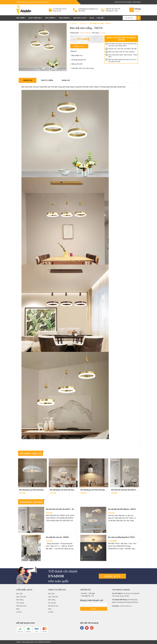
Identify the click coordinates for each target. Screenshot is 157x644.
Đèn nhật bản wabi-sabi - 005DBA (57, 537)
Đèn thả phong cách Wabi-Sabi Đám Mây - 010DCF (36, 490)
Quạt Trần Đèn (35, 18)
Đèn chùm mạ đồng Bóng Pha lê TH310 (121, 537)
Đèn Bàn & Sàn (80, 18)
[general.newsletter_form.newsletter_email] (94, 604)
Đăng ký (112, 576)
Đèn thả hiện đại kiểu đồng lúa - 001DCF (122, 509)
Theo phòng (65, 18)
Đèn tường (51, 18)
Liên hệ (101, 18)
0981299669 (82, 11)
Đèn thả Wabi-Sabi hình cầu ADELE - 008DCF (127, 490)
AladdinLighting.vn (125, 606)
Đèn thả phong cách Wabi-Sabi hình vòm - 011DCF (98, 490)
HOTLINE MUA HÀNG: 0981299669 (128, 2)
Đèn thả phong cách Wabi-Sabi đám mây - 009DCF (67, 490)
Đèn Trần (21, 18)
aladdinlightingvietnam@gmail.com (88, 9)
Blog (92, 18)
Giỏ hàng (137, 9)
